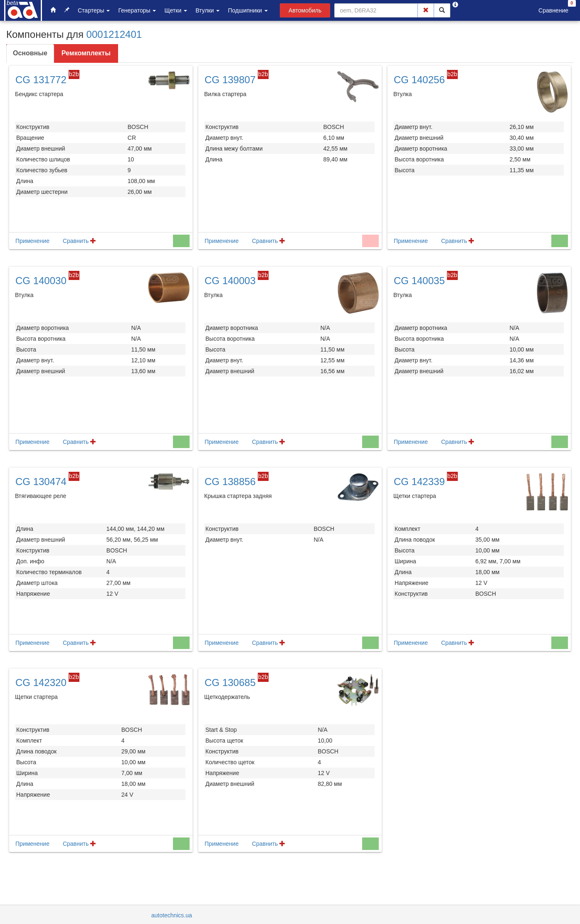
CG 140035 (419, 281)
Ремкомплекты (86, 53)
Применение (32, 241)
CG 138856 (230, 482)
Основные (30, 53)
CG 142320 (41, 682)
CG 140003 (230, 281)
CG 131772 (41, 80)
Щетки (176, 10)
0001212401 (114, 34)
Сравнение (553, 10)
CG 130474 (41, 482)
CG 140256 (419, 80)
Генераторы (137, 10)
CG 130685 (230, 682)
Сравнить (79, 241)
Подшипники (248, 10)
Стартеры (94, 10)
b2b (74, 74)
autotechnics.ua (172, 915)
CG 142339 (419, 482)
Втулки (207, 10)
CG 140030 (41, 281)
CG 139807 (230, 80)
